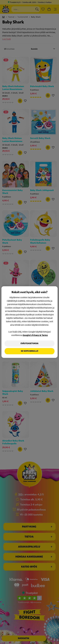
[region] (29, 322)
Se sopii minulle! (30, 351)
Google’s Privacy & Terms (35, 335)
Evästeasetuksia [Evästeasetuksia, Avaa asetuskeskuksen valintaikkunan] (29, 343)
